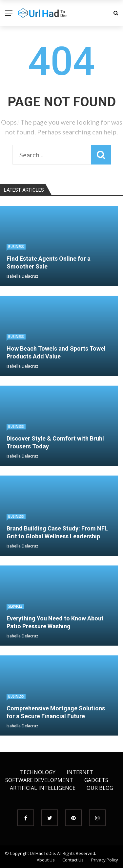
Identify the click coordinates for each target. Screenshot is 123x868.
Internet (80, 772)
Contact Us (73, 860)
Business (16, 247)
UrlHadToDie (42, 853)
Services (15, 606)
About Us (46, 860)
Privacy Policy (105, 860)
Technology (38, 772)
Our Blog (100, 788)
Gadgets (96, 780)
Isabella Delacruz (22, 276)
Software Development (39, 780)
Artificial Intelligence (43, 788)
